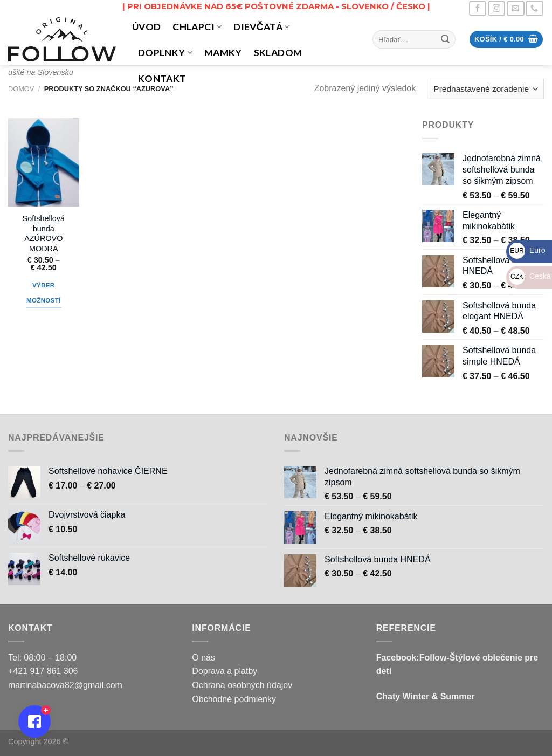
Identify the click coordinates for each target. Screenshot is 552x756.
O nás (203, 658)
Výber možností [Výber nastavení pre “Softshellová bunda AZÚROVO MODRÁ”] (44, 293)
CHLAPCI (197, 27)
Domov (21, 89)
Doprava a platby (225, 671)
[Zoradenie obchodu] (485, 89)
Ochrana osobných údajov (242, 685)
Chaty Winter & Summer (426, 696)
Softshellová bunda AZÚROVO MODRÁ (44, 233)
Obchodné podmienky (234, 699)
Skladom (278, 53)
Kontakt (162, 78)
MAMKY (223, 53)
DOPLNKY (165, 53)
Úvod (146, 27)
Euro (527, 250)
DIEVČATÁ (261, 27)
